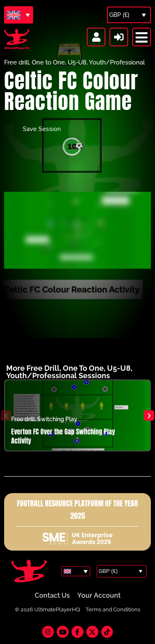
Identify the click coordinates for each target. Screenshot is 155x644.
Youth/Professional (117, 62)
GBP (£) (119, 15)
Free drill (17, 62)
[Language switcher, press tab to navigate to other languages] (19, 15)
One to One (48, 62)
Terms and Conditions (113, 609)
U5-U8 (77, 62)
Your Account (99, 595)
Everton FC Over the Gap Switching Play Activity (63, 436)
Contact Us (52, 595)
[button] (6, 416)
